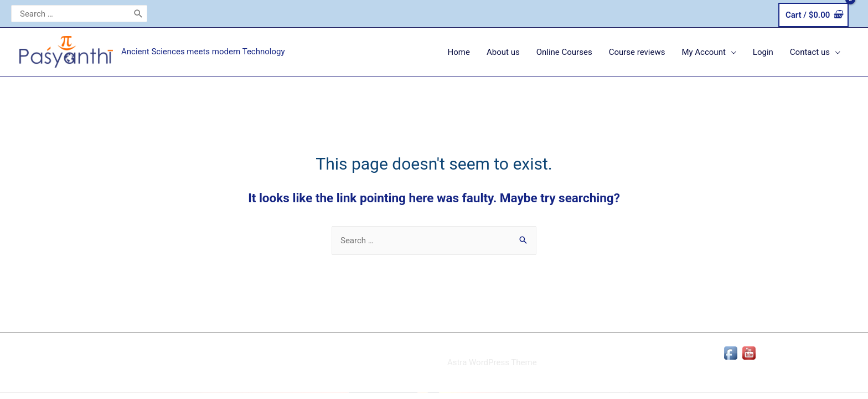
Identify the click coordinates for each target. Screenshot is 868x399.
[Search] (138, 14)
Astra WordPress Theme (492, 362)
